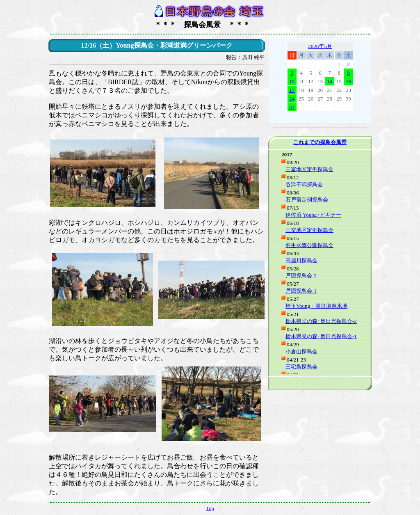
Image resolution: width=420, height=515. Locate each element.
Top (210, 508)
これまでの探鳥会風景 (320, 142)
